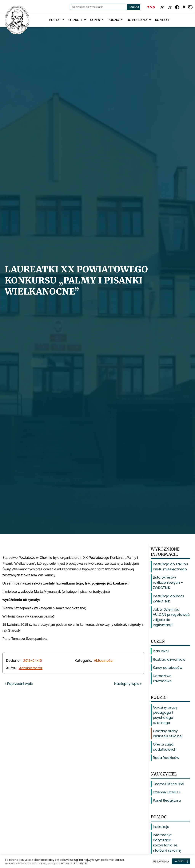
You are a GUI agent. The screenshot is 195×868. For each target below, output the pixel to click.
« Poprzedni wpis (19, 684)
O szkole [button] (78, 20)
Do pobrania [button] (139, 20)
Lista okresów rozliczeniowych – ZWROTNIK (168, 583)
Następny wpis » (128, 684)
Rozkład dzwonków (169, 659)
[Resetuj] (190, 8)
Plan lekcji (161, 651)
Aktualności (104, 661)
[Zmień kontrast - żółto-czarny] (177, 8)
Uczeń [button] (97, 20)
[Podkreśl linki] (184, 8)
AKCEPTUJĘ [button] (181, 861)
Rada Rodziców (166, 758)
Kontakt (162, 20)
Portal (57, 20)
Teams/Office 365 (169, 784)
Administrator (31, 668)
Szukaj (134, 7)
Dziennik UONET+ (167, 792)
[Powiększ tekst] (162, 8)
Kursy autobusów (168, 668)
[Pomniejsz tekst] (170, 8)
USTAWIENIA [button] (161, 862)
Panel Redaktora (167, 800)
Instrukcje (161, 827)
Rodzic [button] (116, 20)
